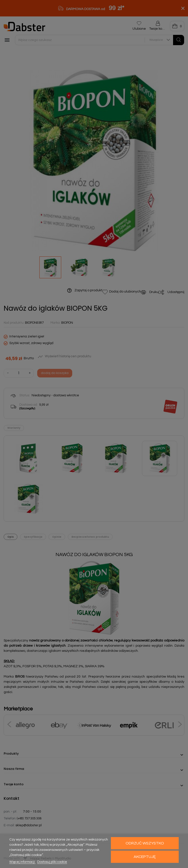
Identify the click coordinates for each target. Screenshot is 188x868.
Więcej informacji (22, 862)
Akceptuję (145, 857)
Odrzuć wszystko (145, 843)
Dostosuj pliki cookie (52, 862)
